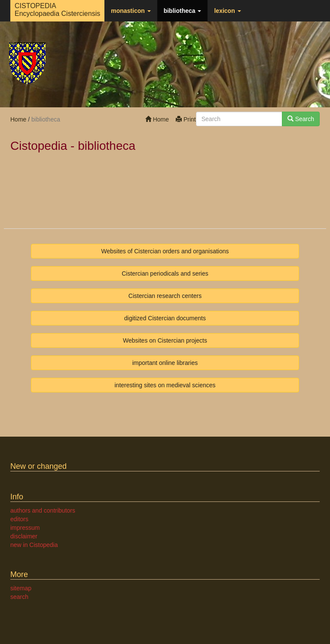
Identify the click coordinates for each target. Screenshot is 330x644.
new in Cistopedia (34, 545)
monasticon (131, 11)
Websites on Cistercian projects (165, 340)
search (19, 597)
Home (157, 119)
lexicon (227, 11)
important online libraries (165, 363)
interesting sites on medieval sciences (165, 385)
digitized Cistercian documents (165, 318)
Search (301, 119)
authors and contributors (43, 510)
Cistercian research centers (165, 296)
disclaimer (24, 536)
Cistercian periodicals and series (165, 273)
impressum (25, 528)
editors (19, 519)
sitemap (21, 588)
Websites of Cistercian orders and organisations (165, 251)
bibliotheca (183, 11)
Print (186, 119)
